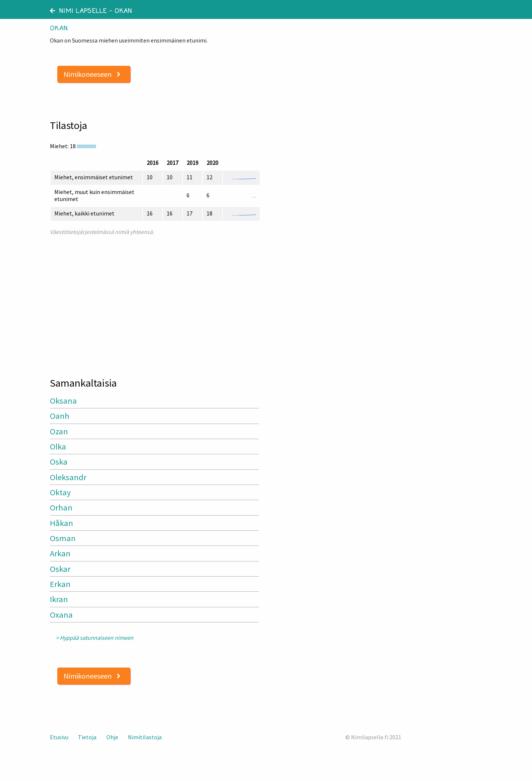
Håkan (62, 523)
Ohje (112, 737)
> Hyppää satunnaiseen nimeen (95, 638)
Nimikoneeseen (92, 74)
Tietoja (87, 737)
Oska (59, 462)
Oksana (63, 401)
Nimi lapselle (79, 11)
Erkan (60, 584)
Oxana (61, 615)
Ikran (59, 599)
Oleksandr (68, 477)
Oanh (60, 416)
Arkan (60, 553)
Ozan (59, 431)
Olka (58, 446)
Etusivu (59, 737)
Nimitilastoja (145, 737)
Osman (63, 538)
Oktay (60, 492)
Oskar (60, 569)
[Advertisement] (155, 303)
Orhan (61, 507)
